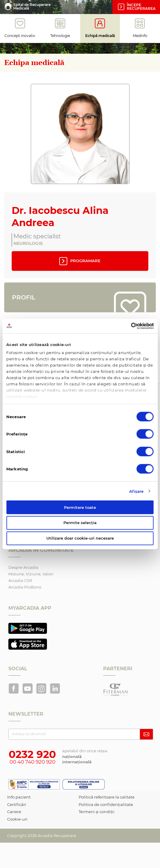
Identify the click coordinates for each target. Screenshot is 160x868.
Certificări (17, 804)
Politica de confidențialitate (106, 804)
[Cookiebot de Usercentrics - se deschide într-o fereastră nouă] (128, 326)
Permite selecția (80, 523)
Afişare (137, 491)
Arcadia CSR (20, 580)
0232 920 (32, 754)
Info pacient (19, 797)
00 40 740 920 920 (32, 762)
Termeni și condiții (97, 812)
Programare (79, 261)
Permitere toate (80, 507)
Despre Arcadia (23, 567)
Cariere (14, 812)
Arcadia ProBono (25, 587)
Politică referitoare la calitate (107, 797)
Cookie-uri (17, 819)
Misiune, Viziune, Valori (31, 574)
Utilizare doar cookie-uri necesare (80, 538)
